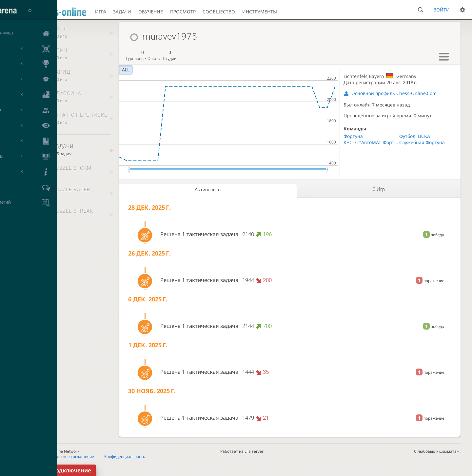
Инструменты (260, 12)
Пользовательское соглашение (64, 456)
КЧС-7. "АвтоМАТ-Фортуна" (371, 142)
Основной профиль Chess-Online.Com (394, 93)
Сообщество (219, 12)
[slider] (129, 170)
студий (170, 55)
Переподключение (64, 470)
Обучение (151, 12)
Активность (208, 190)
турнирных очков (142, 55)
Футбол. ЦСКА (415, 136)
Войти (442, 10)
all (126, 70)
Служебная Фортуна (422, 142)
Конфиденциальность (125, 456)
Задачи (122, 12)
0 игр (379, 189)
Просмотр (183, 12)
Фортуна (353, 136)
